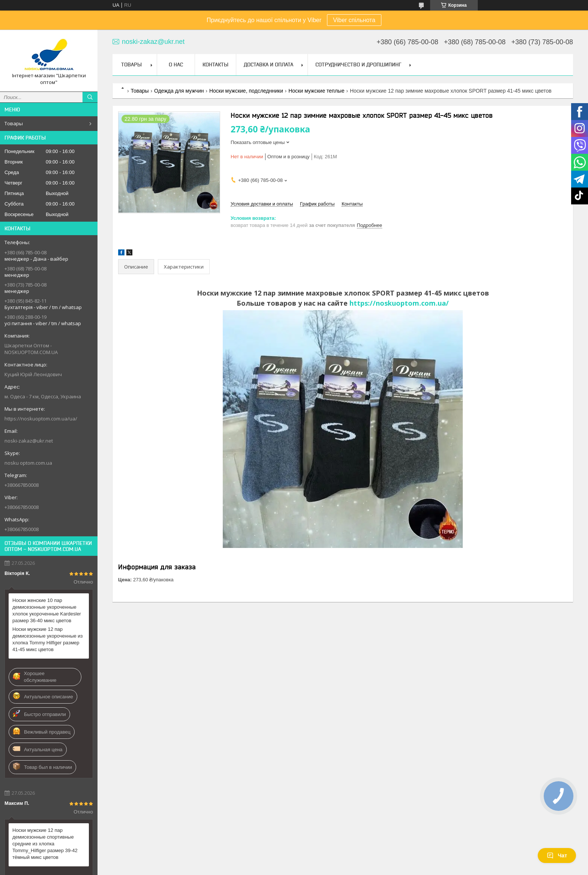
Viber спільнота (354, 20)
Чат (557, 855)
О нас (176, 65)
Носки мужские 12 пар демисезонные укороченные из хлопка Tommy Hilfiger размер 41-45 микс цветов (48, 639)
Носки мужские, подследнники (246, 91)
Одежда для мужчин (179, 91)
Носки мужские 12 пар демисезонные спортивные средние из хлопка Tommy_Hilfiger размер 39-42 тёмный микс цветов (45, 844)
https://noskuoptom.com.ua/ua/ (41, 419)
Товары (14, 123)
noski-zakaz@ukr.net (29, 441)
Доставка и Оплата (268, 65)
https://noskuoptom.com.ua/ (399, 303)
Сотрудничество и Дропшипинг (358, 65)
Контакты (215, 65)
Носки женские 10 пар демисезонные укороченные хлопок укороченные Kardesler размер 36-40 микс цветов (47, 610)
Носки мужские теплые (316, 91)
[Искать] (90, 97)
